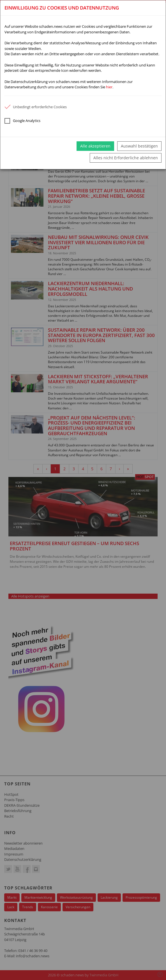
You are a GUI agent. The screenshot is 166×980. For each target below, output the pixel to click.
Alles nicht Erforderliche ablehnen (126, 158)
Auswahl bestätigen (139, 146)
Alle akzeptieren (95, 146)
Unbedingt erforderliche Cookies (36, 107)
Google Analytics (22, 121)
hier (109, 87)
